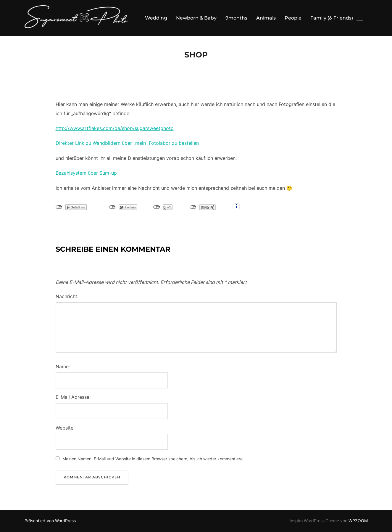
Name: (63, 367)
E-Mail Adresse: (73, 397)
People (293, 18)
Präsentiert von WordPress (50, 521)
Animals (266, 18)
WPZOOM (358, 521)
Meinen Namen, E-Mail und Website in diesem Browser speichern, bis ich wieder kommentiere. (153, 459)
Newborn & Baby (196, 18)
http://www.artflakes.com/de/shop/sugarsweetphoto (115, 128)
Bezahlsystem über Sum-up (86, 173)
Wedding (156, 18)
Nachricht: (67, 296)
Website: (65, 428)
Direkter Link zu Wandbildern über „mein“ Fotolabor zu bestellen (127, 143)
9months (236, 18)
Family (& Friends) (332, 18)
